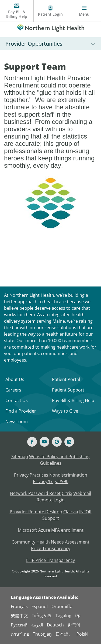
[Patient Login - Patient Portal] (50, 11)
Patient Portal (66, 379)
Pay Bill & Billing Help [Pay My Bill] (73, 400)
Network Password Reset (35, 493)
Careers (13, 390)
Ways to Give (65, 411)
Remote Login (51, 500)
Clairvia (71, 512)
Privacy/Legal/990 (51, 481)
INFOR (85, 512)
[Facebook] (32, 442)
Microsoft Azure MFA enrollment (51, 530)
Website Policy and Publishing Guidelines (59, 460)
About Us (15, 379)
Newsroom (17, 422)
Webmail (82, 493)
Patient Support (68, 390)
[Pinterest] (57, 442)
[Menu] (84, 11)
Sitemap (20, 457)
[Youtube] (44, 442)
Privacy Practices (31, 475)
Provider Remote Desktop (36, 512)
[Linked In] (69, 442)
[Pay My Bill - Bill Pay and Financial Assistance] (17, 11)
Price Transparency (51, 548)
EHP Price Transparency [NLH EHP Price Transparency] (50, 560)
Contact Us (17, 400)
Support (51, 518)
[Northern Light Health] (50, 27)
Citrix (67, 493)
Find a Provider (21, 411)
